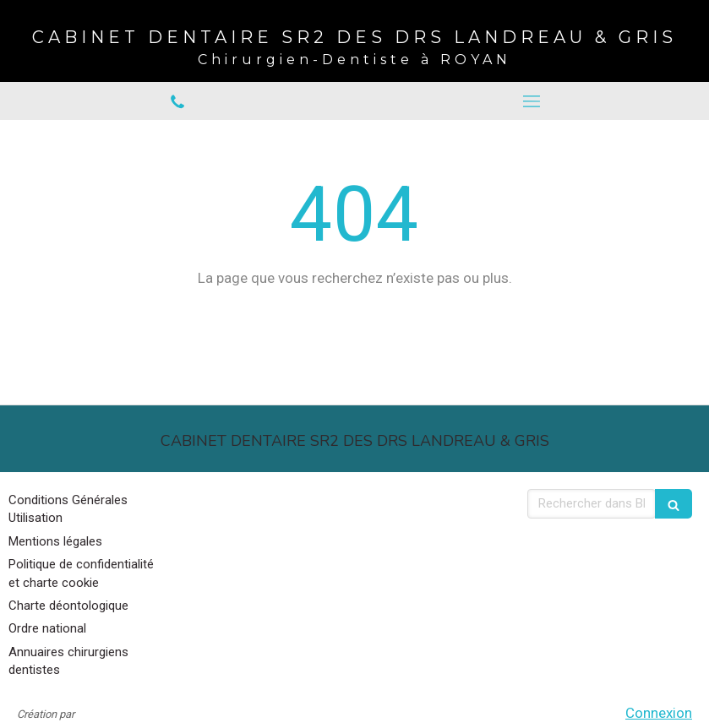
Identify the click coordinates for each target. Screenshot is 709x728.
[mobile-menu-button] (532, 101)
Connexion (659, 713)
